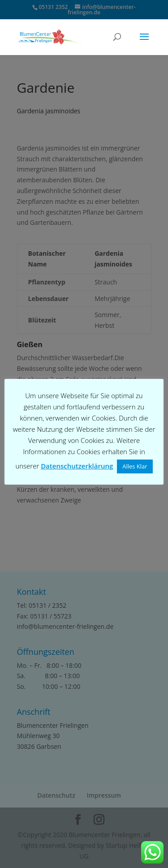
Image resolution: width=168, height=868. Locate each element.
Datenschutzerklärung (77, 466)
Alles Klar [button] (135, 466)
